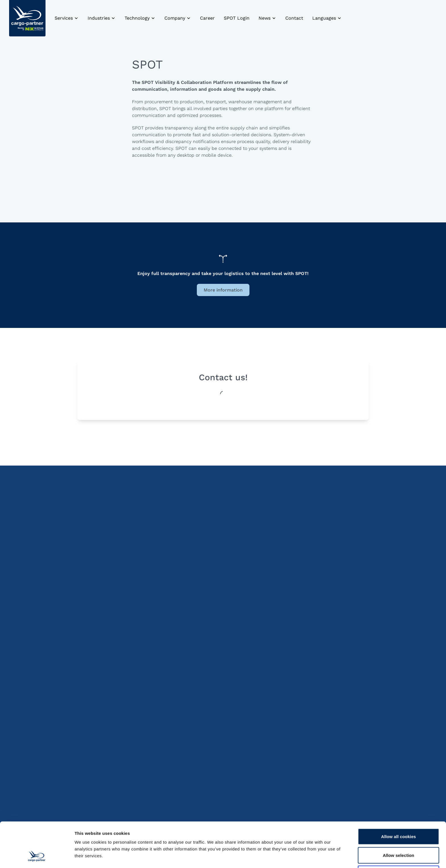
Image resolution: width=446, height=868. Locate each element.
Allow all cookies (399, 798)
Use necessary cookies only (399, 835)
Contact (294, 18)
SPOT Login (237, 18)
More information (223, 290)
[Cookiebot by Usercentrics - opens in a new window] (37, 857)
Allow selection (399, 817)
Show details (299, 857)
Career (207, 18)
